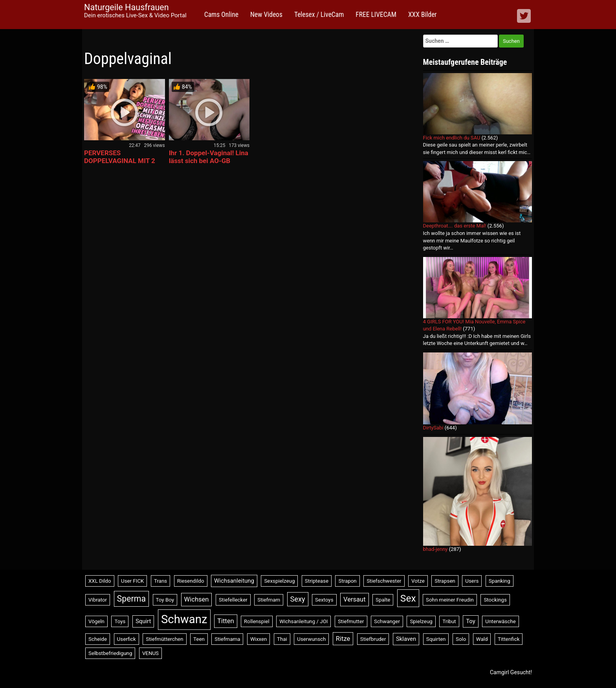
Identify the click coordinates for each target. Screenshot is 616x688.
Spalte (383, 600)
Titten (226, 621)
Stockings (495, 600)
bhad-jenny (435, 549)
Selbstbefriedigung (110, 653)
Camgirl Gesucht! (511, 672)
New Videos (266, 15)
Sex (408, 598)
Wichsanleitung (234, 581)
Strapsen (445, 581)
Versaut (355, 599)
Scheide (98, 639)
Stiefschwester (384, 581)
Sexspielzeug (279, 581)
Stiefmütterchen (164, 639)
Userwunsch (311, 639)
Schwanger (387, 621)
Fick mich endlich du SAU (452, 138)
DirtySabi (433, 428)
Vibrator (98, 600)
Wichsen (197, 599)
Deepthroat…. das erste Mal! (455, 226)
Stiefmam (269, 600)
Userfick (126, 639)
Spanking (500, 581)
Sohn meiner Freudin (450, 600)
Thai (282, 639)
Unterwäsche (500, 621)
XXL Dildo (100, 581)
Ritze (343, 639)
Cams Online (221, 15)
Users (472, 581)
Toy (471, 621)
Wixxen (259, 639)
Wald (482, 639)
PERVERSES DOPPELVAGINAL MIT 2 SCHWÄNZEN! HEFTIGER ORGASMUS (122, 165)
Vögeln (96, 621)
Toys (120, 621)
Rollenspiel (257, 621)
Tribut (449, 621)
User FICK (132, 581)
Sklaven (406, 639)
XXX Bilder (423, 15)
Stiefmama (227, 639)
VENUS (150, 653)
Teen (199, 639)
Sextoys (324, 600)
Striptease (317, 581)
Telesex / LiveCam (319, 15)
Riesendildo (191, 581)
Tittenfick (509, 639)
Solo (461, 639)
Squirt (143, 621)
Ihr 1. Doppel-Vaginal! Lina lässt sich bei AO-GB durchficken (209, 161)
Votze (418, 581)
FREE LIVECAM (376, 15)
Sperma (131, 599)
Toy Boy (165, 600)
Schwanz (184, 619)
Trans (160, 581)
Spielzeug (421, 621)
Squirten (436, 639)
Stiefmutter (351, 621)
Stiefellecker (233, 600)
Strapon (347, 581)
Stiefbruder (373, 639)
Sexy (298, 599)
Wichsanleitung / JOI (303, 621)
